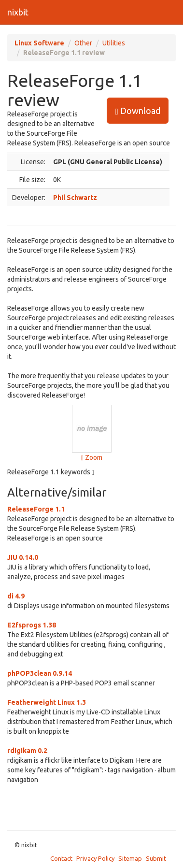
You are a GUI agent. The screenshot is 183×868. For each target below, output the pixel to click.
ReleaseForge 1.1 (36, 509)
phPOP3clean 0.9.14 (40, 673)
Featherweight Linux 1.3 (47, 702)
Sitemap (130, 858)
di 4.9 (16, 596)
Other (83, 43)
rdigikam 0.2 (27, 751)
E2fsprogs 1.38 (32, 625)
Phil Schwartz (75, 198)
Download (138, 111)
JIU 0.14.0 (23, 557)
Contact (61, 858)
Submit (156, 858)
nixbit (18, 12)
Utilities (114, 43)
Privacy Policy (95, 858)
